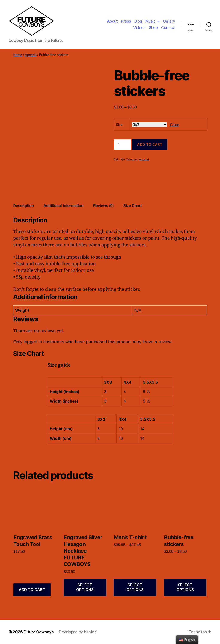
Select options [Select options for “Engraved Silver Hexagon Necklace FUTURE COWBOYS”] (85, 587)
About (112, 21)
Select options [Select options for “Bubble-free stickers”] (185, 587)
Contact (168, 28)
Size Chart (132, 206)
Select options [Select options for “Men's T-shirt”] (135, 587)
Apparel (30, 55)
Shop (153, 28)
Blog (138, 21)
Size (119, 125)
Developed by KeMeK (78, 632)
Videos (139, 28)
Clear (174, 125)
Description (23, 206)
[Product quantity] (122, 145)
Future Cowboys (38, 632)
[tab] (23, 206)
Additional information (63, 206)
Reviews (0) (103, 206)
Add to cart (150, 144)
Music (150, 21)
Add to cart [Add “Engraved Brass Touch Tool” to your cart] (32, 590)
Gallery (169, 21)
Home (18, 55)
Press (126, 21)
